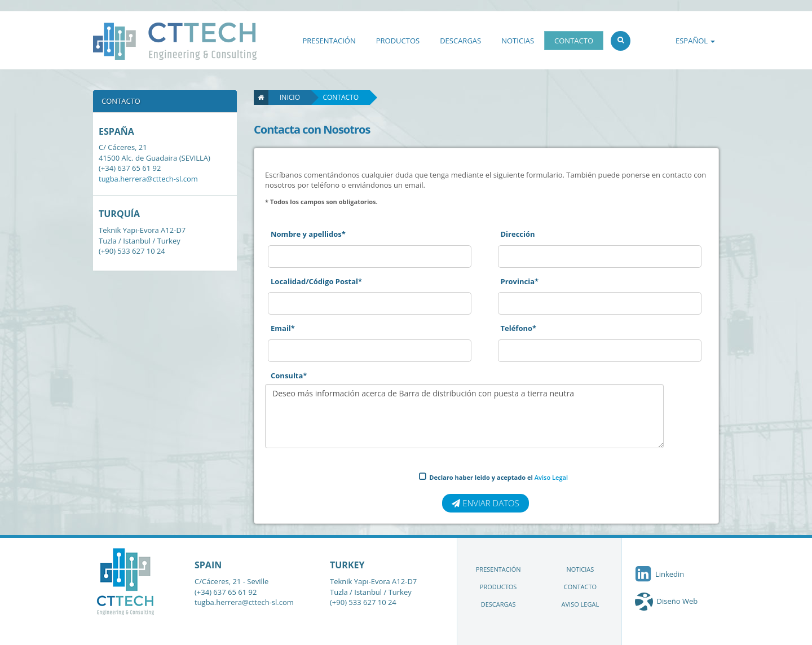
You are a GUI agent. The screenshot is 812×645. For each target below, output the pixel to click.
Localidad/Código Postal (316, 281)
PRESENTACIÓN (329, 41)
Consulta (289, 375)
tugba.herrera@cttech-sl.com (148, 179)
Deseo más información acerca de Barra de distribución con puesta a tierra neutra (464, 416)
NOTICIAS (518, 41)
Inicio (284, 97)
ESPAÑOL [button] (695, 41)
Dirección (518, 234)
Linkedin (659, 574)
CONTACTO (574, 41)
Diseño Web (678, 601)
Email (283, 328)
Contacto (341, 97)
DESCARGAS (460, 41)
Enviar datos (485, 503)
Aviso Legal (551, 477)
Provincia (520, 281)
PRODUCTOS (398, 41)
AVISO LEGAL (581, 604)
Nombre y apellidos (308, 234)
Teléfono (519, 328)
